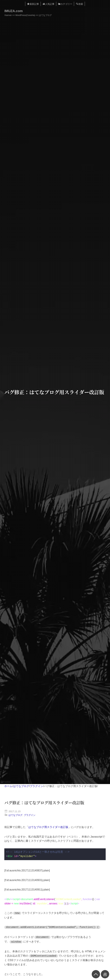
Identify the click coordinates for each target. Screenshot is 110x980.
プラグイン (36, 786)
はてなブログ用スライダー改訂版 (48, 827)
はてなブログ (21, 786)
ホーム (8, 786)
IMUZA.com (13, 11)
